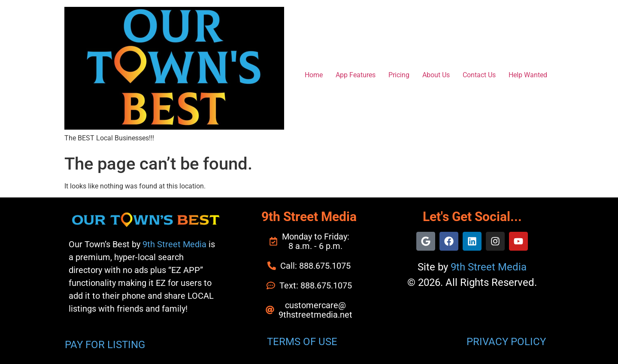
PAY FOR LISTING (105, 345)
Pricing (399, 75)
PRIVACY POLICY (506, 342)
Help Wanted (528, 75)
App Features (356, 75)
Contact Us (479, 75)
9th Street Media (174, 244)
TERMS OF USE (302, 342)
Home (314, 75)
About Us (436, 75)
